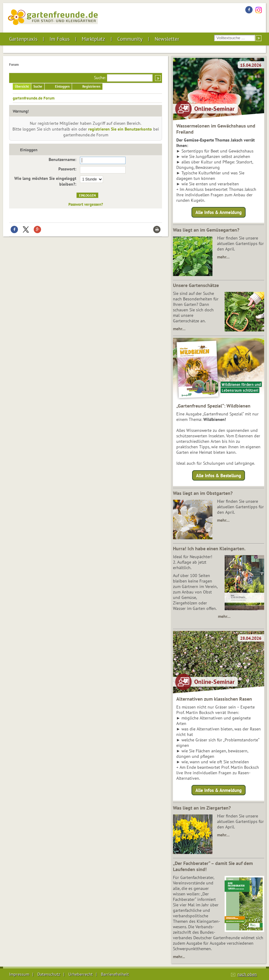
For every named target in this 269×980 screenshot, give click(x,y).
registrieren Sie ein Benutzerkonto (120, 129)
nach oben (247, 974)
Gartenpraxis (23, 39)
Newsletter (167, 39)
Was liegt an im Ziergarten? (202, 808)
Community (130, 39)
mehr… (223, 257)
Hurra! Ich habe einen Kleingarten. (209, 548)
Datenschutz (49, 974)
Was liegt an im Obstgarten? (203, 493)
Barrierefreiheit (115, 974)
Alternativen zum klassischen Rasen (214, 699)
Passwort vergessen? (86, 204)
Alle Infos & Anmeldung (219, 212)
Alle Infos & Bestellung (219, 475)
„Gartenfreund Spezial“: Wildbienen (213, 406)
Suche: (100, 78)
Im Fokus (60, 39)
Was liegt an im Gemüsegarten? (206, 230)
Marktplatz (93, 39)
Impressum (19, 974)
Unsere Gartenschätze (196, 285)
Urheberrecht (81, 974)
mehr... (179, 957)
